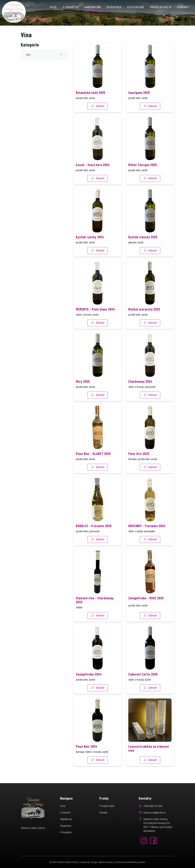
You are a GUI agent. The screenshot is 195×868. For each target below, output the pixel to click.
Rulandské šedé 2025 (91, 104)
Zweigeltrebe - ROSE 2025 (146, 609)
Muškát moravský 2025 (144, 320)
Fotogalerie (66, 832)
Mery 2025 (83, 393)
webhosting (133, 862)
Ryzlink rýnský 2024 (90, 248)
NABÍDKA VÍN (93, 7)
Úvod (53, 7)
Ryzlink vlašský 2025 (143, 248)
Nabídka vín (66, 819)
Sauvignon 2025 (139, 104)
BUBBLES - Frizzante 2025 (94, 537)
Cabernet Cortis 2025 (143, 685)
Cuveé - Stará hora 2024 (93, 176)
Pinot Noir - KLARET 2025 (93, 465)
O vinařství (71, 7)
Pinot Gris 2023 (139, 465)
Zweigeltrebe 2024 (89, 685)
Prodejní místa (161, 7)
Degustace (114, 7)
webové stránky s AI (108, 862)
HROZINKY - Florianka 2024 (147, 537)
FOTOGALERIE (136, 7)
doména (121, 862)
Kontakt (183, 7)
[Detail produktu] (97, 77)
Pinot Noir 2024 (87, 758)
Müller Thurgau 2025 (143, 176)
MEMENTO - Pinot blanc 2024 (95, 320)
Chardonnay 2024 (140, 393)
